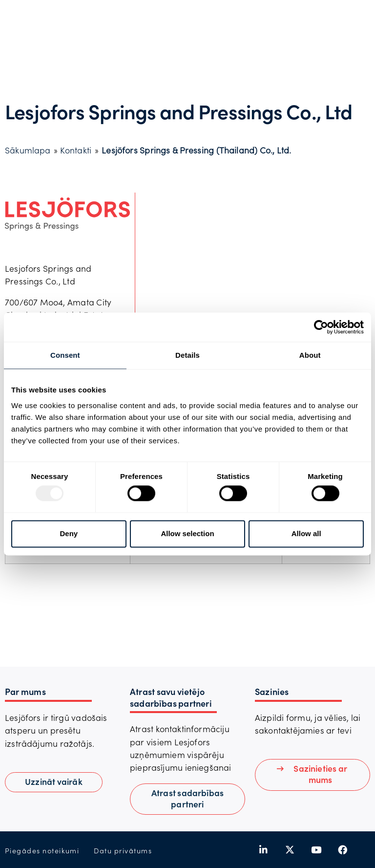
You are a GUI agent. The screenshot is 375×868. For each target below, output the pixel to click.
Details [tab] (187, 355)
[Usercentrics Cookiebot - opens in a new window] (321, 327)
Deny (69, 533)
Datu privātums (123, 851)
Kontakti (76, 150)
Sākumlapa (28, 150)
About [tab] (310, 355)
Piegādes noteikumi (42, 851)
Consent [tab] (65, 355)
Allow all (306, 533)
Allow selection (187, 533)
